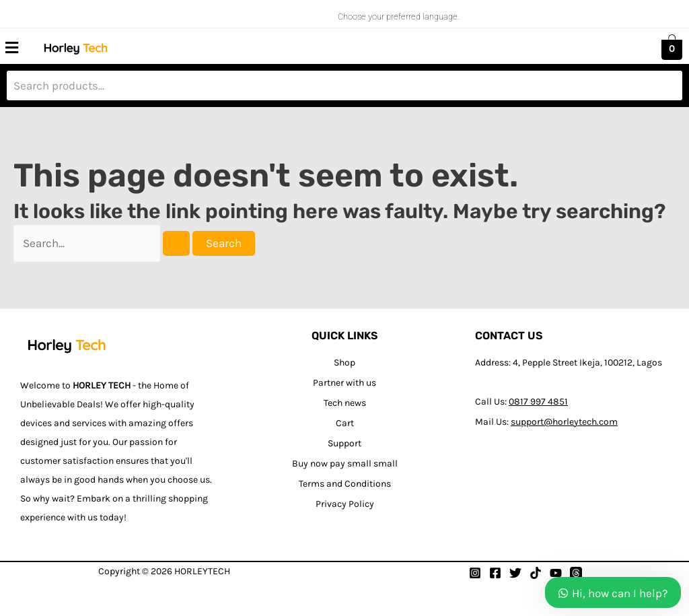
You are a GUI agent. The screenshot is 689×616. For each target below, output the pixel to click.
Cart (345, 423)
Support (344, 443)
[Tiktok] (536, 573)
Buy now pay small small (345, 464)
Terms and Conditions (345, 484)
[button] (11, 48)
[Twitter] (515, 573)
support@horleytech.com (564, 422)
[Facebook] (495, 573)
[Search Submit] (176, 243)
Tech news (345, 403)
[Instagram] (475, 573)
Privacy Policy (345, 504)
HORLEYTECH (202, 571)
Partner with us (344, 383)
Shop (344, 363)
